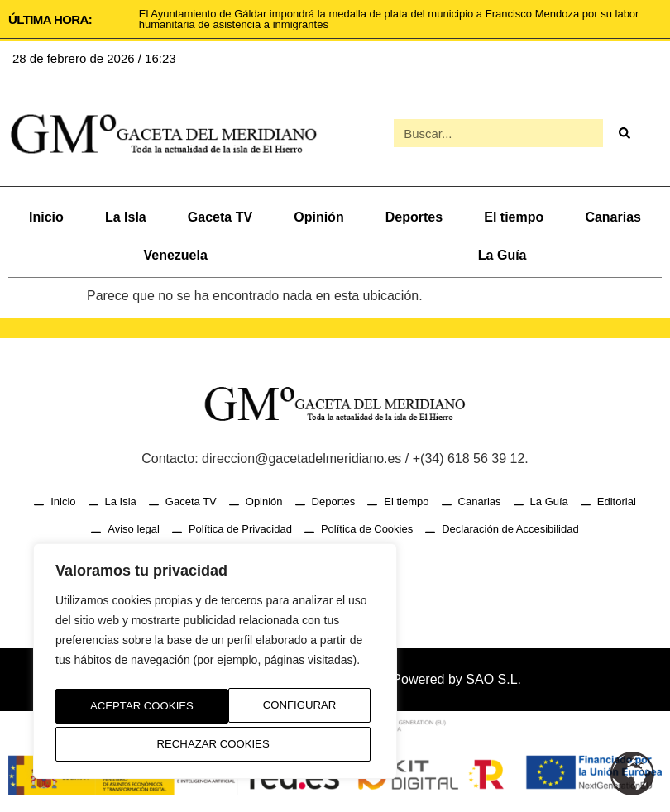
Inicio (46, 217)
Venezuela (175, 255)
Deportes (414, 217)
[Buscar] (624, 133)
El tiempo (514, 217)
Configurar (122, 709)
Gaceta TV (220, 217)
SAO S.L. (493, 679)
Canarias (613, 217)
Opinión (318, 217)
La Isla (126, 217)
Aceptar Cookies (215, 744)
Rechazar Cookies (282, 709)
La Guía (502, 255)
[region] (215, 666)
